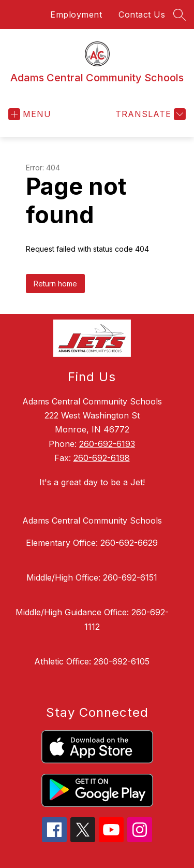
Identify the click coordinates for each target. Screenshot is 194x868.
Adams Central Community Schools (92, 520)
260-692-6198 (102, 458)
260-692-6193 (107, 444)
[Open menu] (30, 114)
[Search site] (180, 15)
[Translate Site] (149, 114)
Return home (55, 284)
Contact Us (142, 15)
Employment (76, 15)
